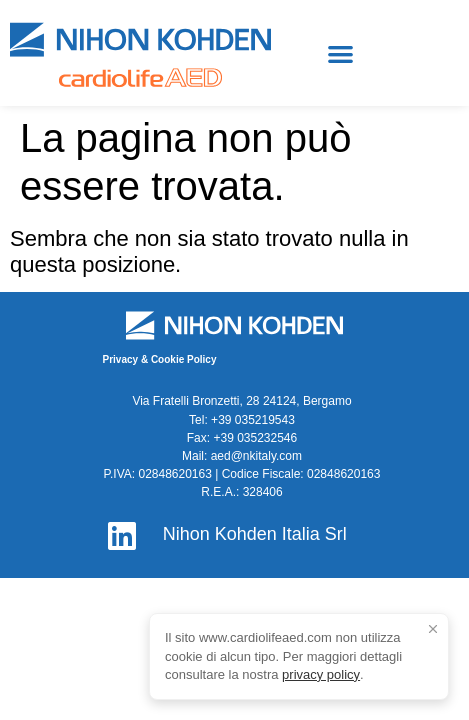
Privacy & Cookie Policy (160, 359)
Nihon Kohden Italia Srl (255, 534)
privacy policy (321, 674)
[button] (340, 53)
